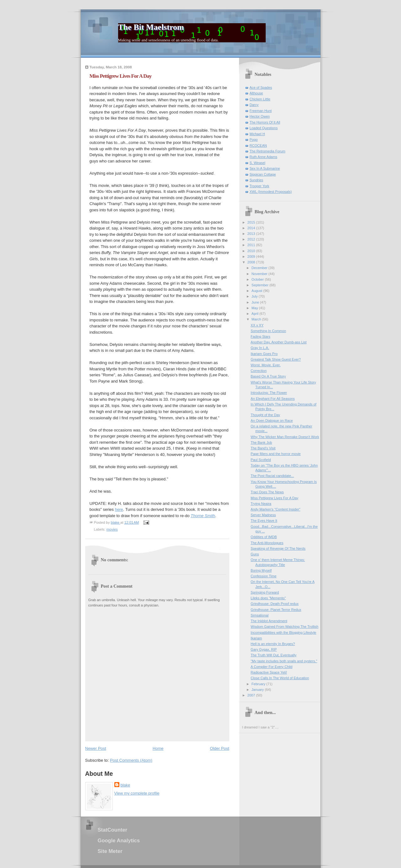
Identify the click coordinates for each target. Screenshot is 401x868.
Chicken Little (260, 99)
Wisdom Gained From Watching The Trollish (284, 627)
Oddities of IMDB (264, 537)
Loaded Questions (264, 128)
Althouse (256, 93)
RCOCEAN (258, 146)
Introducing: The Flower (269, 393)
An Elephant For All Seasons (273, 399)
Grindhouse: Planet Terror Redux (276, 610)
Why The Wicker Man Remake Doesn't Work (285, 437)
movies (112, 529)
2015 (252, 222)
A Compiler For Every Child (271, 667)
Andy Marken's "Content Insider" (276, 509)
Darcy (254, 105)
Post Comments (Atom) (131, 760)
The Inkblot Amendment (269, 621)
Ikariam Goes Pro (264, 354)
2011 (252, 245)
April (255, 314)
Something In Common (268, 331)
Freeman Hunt (261, 111)
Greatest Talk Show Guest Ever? (276, 359)
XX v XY (257, 325)
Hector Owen (260, 116)
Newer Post (96, 748)
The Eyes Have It (264, 521)
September (260, 285)
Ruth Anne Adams (263, 157)
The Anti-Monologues (267, 543)
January (258, 690)
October (258, 279)
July (255, 296)
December (260, 268)
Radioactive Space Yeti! (269, 672)
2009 (252, 257)
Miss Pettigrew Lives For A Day (274, 498)
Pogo (254, 140)
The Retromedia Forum (268, 151)
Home (158, 748)
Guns (255, 554)
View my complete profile (137, 793)
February (259, 684)
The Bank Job (261, 442)
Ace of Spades (261, 87)
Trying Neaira (261, 504)
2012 (252, 239)
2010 (252, 251)
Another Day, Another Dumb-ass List (279, 342)
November (260, 274)
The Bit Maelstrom (151, 27)
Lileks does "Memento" (268, 598)
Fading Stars (260, 336)
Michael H (257, 134)
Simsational (260, 615)
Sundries (257, 180)
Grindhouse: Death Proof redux (275, 604)
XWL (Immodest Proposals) (271, 192)
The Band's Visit (263, 448)
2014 (252, 228)
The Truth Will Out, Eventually (273, 655)
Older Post (219, 748)
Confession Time (263, 576)
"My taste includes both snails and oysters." (284, 661)
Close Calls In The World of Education (280, 678)
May (255, 308)
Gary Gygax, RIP (264, 649)
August (257, 291)
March (257, 319)
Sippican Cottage (263, 174)
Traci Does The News (267, 492)
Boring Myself (261, 570)
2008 (252, 262)
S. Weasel (258, 163)
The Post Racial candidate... (272, 476)
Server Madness (263, 515)
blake (125, 785)
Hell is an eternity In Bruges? (273, 644)
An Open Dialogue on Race (272, 421)
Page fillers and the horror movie (276, 454)
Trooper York (260, 186)
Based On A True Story (268, 376)
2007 (252, 695)
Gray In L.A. (260, 348)
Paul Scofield (261, 460)
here (119, 509)
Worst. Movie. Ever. (266, 365)
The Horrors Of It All (265, 122)
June (256, 302)
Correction (259, 371)
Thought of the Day (265, 415)
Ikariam (256, 638)
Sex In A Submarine (265, 168)
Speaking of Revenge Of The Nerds (278, 548)
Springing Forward (265, 592)
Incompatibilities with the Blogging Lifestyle (283, 632)
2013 (252, 234)
